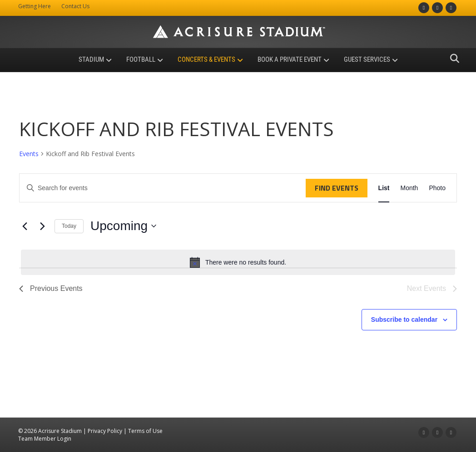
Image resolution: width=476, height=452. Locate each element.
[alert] (238, 262)
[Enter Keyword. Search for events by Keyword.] (163, 188)
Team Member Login (45, 439)
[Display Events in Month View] (409, 188)
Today (69, 226)
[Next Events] (42, 226)
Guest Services (367, 59)
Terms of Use (145, 431)
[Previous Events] (25, 226)
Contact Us (75, 6)
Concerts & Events (206, 59)
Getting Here (35, 6)
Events (29, 154)
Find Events (337, 188)
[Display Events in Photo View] (437, 188)
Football (141, 59)
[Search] (452, 59)
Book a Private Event (290, 59)
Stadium (91, 59)
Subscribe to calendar (404, 319)
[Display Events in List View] (384, 188)
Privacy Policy (105, 431)
